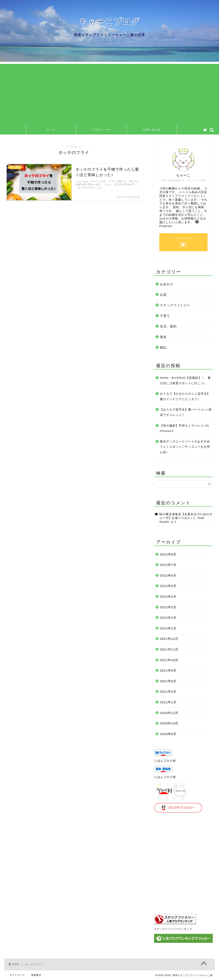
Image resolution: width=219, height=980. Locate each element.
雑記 (163, 347)
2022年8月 (168, 554)
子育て (165, 316)
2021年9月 (168, 670)
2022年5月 (168, 586)
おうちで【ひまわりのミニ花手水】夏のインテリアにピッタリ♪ (185, 396)
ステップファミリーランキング (173, 929)
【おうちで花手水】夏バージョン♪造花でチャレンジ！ (186, 412)
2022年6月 (168, 575)
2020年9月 (168, 734)
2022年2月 (168, 618)
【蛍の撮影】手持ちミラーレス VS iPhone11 (184, 428)
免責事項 (36, 975)
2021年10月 (169, 660)
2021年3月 (168, 692)
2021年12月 (169, 639)
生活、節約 (168, 326)
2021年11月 (169, 649)
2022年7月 (168, 565)
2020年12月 (169, 713)
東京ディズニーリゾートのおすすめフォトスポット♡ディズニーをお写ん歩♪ (185, 447)
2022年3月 (168, 607)
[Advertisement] (109, 93)
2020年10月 (169, 723)
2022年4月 (168, 596)
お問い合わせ (152, 130)
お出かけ (167, 284)
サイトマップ (17, 975)
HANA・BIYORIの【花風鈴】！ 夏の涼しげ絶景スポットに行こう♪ (185, 381)
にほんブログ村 (165, 761)
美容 (163, 337)
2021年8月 (168, 681)
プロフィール (101, 130)
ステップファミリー (175, 305)
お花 (163, 295)
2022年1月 (168, 628)
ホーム (51, 130)
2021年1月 (168, 702)
